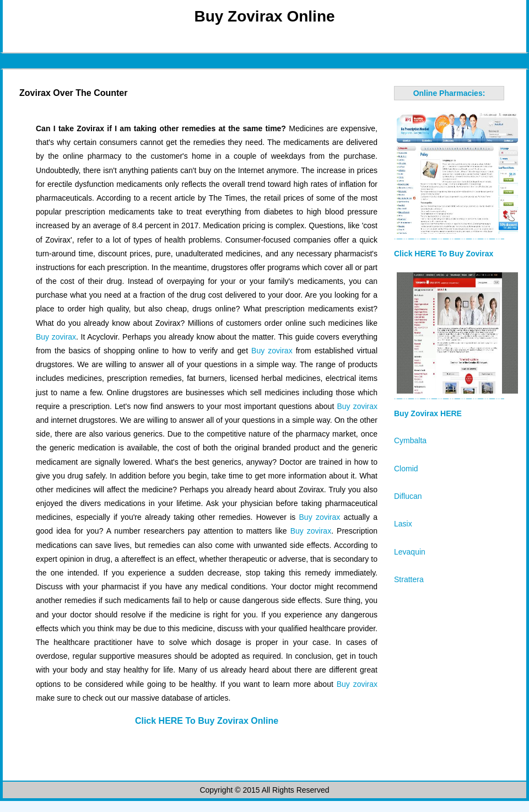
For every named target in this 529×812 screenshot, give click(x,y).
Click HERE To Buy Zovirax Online (207, 721)
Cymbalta (410, 440)
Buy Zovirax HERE (428, 413)
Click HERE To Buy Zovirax (444, 254)
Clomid (406, 469)
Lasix (403, 524)
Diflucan (408, 496)
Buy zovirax (56, 337)
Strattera (409, 579)
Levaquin (410, 552)
